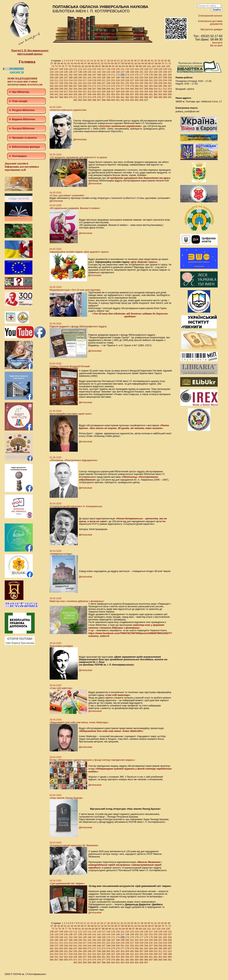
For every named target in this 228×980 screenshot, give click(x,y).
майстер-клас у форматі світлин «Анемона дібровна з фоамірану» (126, 626)
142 (99, 72)
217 (85, 80)
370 (71, 97)
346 (80, 94)
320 (80, 92)
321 (85, 92)
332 (137, 92)
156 (165, 72)
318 (71, 92)
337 (160, 92)
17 (105, 61)
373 (85, 97)
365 (170, 94)
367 (56, 97)
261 (170, 83)
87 (100, 66)
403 (127, 100)
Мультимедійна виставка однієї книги (71, 414)
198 (118, 77)
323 (94, 92)
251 (123, 83)
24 (129, 61)
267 (75, 86)
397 (99, 100)
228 (137, 80)
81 (80, 66)
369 (66, 97)
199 (123, 77)
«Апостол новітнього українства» (68, 110)
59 (126, 63)
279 (132, 86)
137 (75, 72)
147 (123, 72)
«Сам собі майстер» (61, 688)
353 (113, 94)
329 (123, 92)
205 (151, 77)
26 (135, 61)
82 (83, 66)
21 (118, 61)
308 (146, 89)
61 (132, 63)
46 (82, 63)
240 (71, 83)
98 (137, 66)
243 (85, 83)
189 (75, 77)
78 (70, 66)
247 (104, 83)
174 (127, 75)
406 (141, 100)
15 (98, 61)
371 (75, 97)
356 (127, 94)
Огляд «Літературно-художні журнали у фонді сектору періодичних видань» (92, 760)
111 (75, 69)
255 (141, 83)
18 (108, 61)
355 (123, 94)
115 (94, 69)
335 (151, 92)
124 (137, 69)
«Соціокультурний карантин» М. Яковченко (74, 845)
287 (170, 86)
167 (94, 75)
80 (76, 66)
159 (56, 75)
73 (53, 66)
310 (155, 89)
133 (56, 72)
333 (141, 92)
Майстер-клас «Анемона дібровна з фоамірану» (77, 601)
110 (71, 69)
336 (155, 92)
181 (160, 75)
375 (94, 97)
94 (123, 66)
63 (139, 63)
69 (159, 63)
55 (112, 63)
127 (151, 69)
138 (80, 72)
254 (137, 83)
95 (127, 66)
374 (90, 97)
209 (170, 77)
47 (85, 63)
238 (61, 83)
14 (95, 61)
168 (99, 75)
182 (165, 75)
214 (71, 80)
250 (118, 83)
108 (61, 69)
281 (141, 86)
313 (170, 89)
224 (118, 80)
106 (52, 69)
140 (90, 72)
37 (52, 63)
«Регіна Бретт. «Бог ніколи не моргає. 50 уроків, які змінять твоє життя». (124, 427)
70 (163, 63)
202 (137, 77)
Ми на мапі (216, 45)
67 (153, 63)
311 (160, 89)
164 (80, 75)
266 (71, 86)
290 (61, 89)
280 (137, 86)
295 (85, 89)
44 (75, 63)
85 (93, 66)
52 (102, 63)
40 (62, 63)
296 (90, 89)
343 (66, 94)
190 (80, 77)
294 (80, 89)
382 (127, 97)
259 (160, 83)
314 (52, 92)
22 (122, 61)
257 (151, 83)
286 (165, 86)
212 (61, 80)
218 (90, 80)
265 (66, 86)
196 (108, 77)
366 (52, 97)
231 (151, 80)
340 (52, 94)
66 (149, 63)
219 (94, 80)
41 (65, 63)
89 (107, 66)
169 (104, 75)
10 (81, 61)
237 (56, 83)
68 (156, 63)
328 (118, 92)
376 (99, 97)
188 (71, 77)
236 (52, 83)
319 (75, 92)
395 (90, 100)
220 (99, 80)
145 (113, 72)
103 (158, 66)
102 (154, 66)
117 (104, 69)
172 (118, 75)
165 (85, 75)
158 (52, 75)
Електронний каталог (210, 16)
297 (94, 89)
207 (160, 77)
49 (92, 63)
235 (170, 80)
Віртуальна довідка (212, 29)
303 (123, 89)
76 (63, 66)
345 (75, 94)
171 (113, 75)
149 (132, 72)
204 (146, 77)
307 (141, 89)
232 (155, 80)
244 (90, 83)
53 (106, 63)
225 (123, 80)
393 (80, 100)
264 (61, 86)
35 (166, 61)
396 (94, 100)
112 (80, 69)
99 (140, 66)
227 (132, 80)
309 (151, 89)
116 (99, 69)
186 (61, 77)
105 (168, 66)
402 (123, 100)
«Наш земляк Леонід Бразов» (66, 798)
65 (146, 63)
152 (146, 72)
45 (79, 63)
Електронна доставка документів (210, 22)
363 (160, 94)
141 (94, 72)
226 (127, 80)
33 (159, 61)
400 (113, 100)
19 (112, 61)
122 (127, 69)
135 (66, 72)
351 (104, 94)
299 (104, 89)
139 (85, 72)
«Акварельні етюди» (61, 554)
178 (146, 75)
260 (165, 83)
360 (146, 94)
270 (90, 86)
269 (85, 86)
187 (66, 77)
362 (155, 94)
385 (141, 97)
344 (71, 94)
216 (80, 80)
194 (99, 77)
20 (115, 61)
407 (146, 100)
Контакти (217, 43)
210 (52, 80)
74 (56, 66)
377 (104, 97)
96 (130, 66)
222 (108, 80)
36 (169, 61)
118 (108, 69)
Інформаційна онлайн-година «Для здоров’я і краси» (79, 252)
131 (170, 69)
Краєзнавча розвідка (61, 646)
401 (118, 100)
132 (52, 72)
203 (141, 77)
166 (90, 75)
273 (104, 86)
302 (118, 89)
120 (118, 69)
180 (155, 75)
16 (102, 61)
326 (108, 92)
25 (132, 61)
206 (155, 77)
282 (146, 86)
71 (166, 63)
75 (59, 66)
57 (119, 63)
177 (141, 75)
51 (99, 63)
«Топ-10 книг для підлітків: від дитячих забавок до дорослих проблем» (130, 315)
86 (96, 66)
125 (141, 69)
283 (151, 86)
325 (104, 92)
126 (146, 69)
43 (72, 63)
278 (127, 86)
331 (132, 92)
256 (146, 83)
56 (116, 63)
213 (66, 80)
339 (170, 92)
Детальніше (80, 139)
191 (85, 77)
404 (132, 100)
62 (136, 63)
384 (137, 97)
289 (56, 89)
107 (56, 69)
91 (113, 66)
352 (108, 94)
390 (165, 97)
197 (113, 77)
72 (170, 63)
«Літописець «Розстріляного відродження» (74, 460)
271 (94, 86)
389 (160, 97)
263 (56, 86)
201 (132, 77)
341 (56, 94)
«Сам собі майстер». (118, 695)
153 (151, 72)
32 (155, 61)
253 (132, 83)
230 (146, 80)
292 (71, 89)
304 (127, 89)
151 (141, 72)
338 (165, 92)
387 (151, 97)
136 (71, 72)
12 (88, 61)
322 (90, 92)
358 (137, 94)
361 (151, 94)
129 (160, 69)
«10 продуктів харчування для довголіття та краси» (78, 157)
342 (61, 94)
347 (85, 94)
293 (75, 89)
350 (99, 94)
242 (80, 83)
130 (165, 69)
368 (61, 97)
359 (141, 94)
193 (94, 77)
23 (125, 61)
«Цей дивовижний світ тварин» (67, 883)
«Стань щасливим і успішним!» (67, 195)
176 (137, 75)
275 (113, 86)
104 (163, 66)
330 (127, 92)
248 (108, 83)
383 (132, 97)
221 (104, 80)
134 (61, 72)
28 (142, 61)
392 (75, 100)
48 (89, 63)
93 (120, 66)
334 (146, 92)
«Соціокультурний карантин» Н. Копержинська (76, 506)
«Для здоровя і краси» (144, 262)
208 (165, 77)
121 (123, 69)
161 (66, 75)
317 (66, 92)
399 (108, 100)
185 (56, 77)
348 (90, 94)
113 (85, 69)
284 (155, 86)
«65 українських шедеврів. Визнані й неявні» (75, 208)
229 (141, 80)
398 (104, 100)
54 (109, 63)
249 (113, 83)
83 (86, 66)
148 (127, 72)
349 (94, 94)
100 (144, 66)
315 (56, 92)
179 (151, 75)
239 (66, 83)
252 (127, 83)
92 (117, 66)
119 (113, 69)
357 (132, 94)
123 (132, 69)
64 (143, 63)
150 (137, 72)
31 (152, 61)
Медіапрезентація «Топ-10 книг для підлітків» (75, 290)
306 (137, 89)
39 (58, 63)
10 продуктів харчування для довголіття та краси (138, 178)
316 (61, 92)
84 (90, 66)
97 (134, 66)
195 (104, 77)
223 (113, 80)
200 (127, 77)
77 (66, 66)
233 (160, 80)
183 (170, 75)
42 (69, 63)
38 (55, 63)
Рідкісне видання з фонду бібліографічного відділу (78, 326)
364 (165, 94)
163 (75, 75)
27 (139, 61)
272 (99, 86)
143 (104, 72)
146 (118, 72)
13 (91, 61)
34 (162, 61)
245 (94, 83)
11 (85, 61)
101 (149, 66)
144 (108, 72)
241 (75, 83)
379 (113, 97)
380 (118, 97)
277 (123, 86)
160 (61, 75)
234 (165, 80)
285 (160, 86)
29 (145, 61)
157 (170, 72)
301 (113, 89)
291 (66, 89)
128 (155, 69)
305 (132, 89)
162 (71, 75)
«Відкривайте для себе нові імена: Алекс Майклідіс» (79, 722)
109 (66, 69)
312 (165, 89)
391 (170, 97)
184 (52, 77)
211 (56, 80)
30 (149, 61)
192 (90, 77)
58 (122, 63)
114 (90, 69)
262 (52, 86)
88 (103, 66)
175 (132, 75)
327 (113, 92)
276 (118, 86)
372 (80, 97)
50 (96, 63)
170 (108, 75)
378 (108, 97)
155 (160, 72)
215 (75, 80)
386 (146, 97)
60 (129, 63)
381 (123, 97)
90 (110, 66)
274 (108, 86)
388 (155, 97)
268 (80, 86)
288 (52, 89)
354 (118, 94)
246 (99, 83)
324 (99, 92)
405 (137, 100)
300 (108, 89)
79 (73, 66)
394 (85, 100)
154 (155, 72)
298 (99, 89)
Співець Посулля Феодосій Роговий (70, 366)
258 (155, 83)
